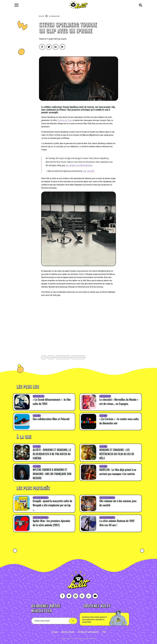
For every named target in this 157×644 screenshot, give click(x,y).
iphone (51, 357)
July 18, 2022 (89, 171)
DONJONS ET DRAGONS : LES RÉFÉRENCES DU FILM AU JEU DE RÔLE (117, 454)
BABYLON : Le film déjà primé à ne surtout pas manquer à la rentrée (118, 472)
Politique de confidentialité (88, 632)
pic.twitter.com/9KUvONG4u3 (79, 165)
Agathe (64, 39)
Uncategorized (54, 16)
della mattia (93, 639)
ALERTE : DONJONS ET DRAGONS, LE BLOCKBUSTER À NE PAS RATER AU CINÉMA (52, 454)
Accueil (41, 16)
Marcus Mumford (63, 357)
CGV (104, 632)
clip (44, 357)
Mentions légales (68, 632)
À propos (55, 632)
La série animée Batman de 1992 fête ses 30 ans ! (117, 523)
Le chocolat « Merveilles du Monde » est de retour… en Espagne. (119, 402)
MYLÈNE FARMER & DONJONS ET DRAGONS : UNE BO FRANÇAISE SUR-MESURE (52, 474)
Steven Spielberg (78, 357)
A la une (37, 416)
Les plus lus (39, 396)
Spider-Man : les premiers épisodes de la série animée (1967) (51, 523)
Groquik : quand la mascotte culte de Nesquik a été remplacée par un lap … (52, 505)
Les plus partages (41, 498)
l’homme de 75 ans (65, 120)
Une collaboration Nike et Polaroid (51, 419)
